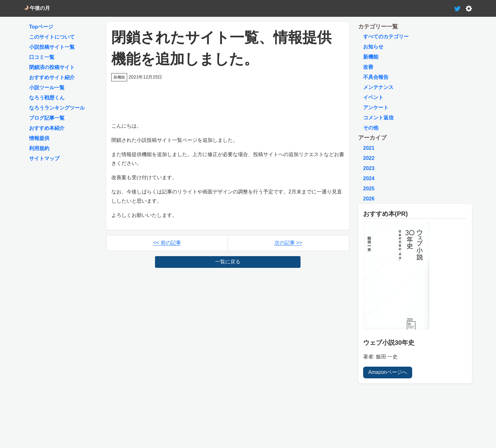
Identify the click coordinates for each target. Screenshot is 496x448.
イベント (373, 97)
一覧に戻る (228, 262)
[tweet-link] (457, 8)
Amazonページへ (388, 372)
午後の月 (37, 8)
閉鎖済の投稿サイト (52, 67)
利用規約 (39, 148)
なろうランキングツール (57, 108)
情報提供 (39, 138)
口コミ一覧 (42, 57)
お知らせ (373, 47)
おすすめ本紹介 (47, 128)
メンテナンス (378, 87)
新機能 (371, 57)
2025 (369, 189)
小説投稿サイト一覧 (52, 47)
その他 (371, 128)
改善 (368, 67)
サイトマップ (44, 158)
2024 (369, 178)
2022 (369, 158)
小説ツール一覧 (47, 88)
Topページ (41, 27)
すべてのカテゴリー (386, 37)
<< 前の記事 (167, 243)
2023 (369, 168)
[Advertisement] (228, 98)
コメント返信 (378, 118)
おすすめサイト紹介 (52, 77)
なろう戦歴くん (47, 98)
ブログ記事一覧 (47, 118)
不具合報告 (376, 77)
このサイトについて (52, 37)
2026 (369, 199)
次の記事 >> (288, 243)
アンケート (376, 107)
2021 (369, 148)
